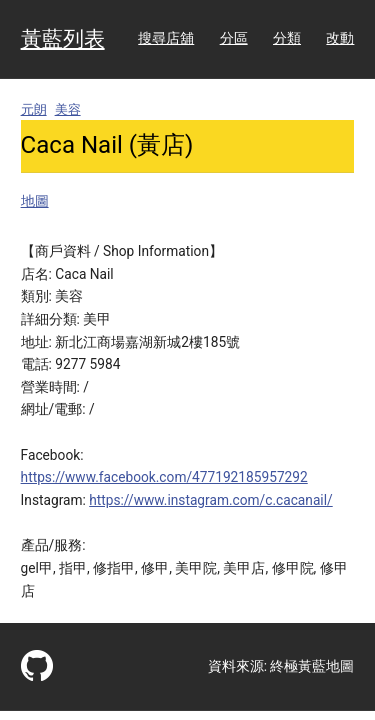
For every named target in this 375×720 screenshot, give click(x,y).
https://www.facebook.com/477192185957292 (164, 477)
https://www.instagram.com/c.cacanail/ (210, 500)
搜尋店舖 (166, 38)
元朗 (34, 109)
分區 (234, 38)
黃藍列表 (63, 39)
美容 (68, 109)
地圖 (35, 201)
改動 (340, 38)
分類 (287, 38)
